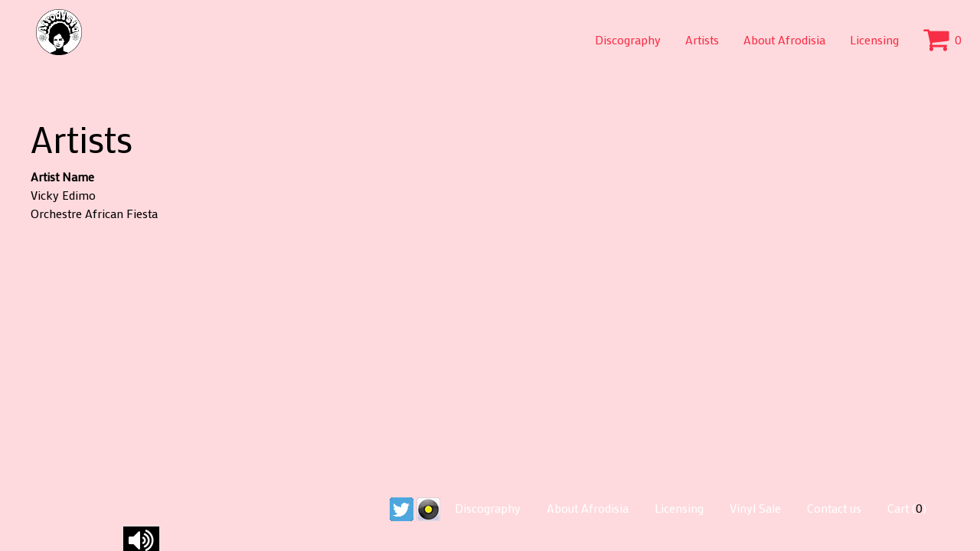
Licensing (874, 39)
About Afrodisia (784, 39)
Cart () (907, 508)
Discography (628, 39)
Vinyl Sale (755, 508)
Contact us (834, 508)
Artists (702, 39)
